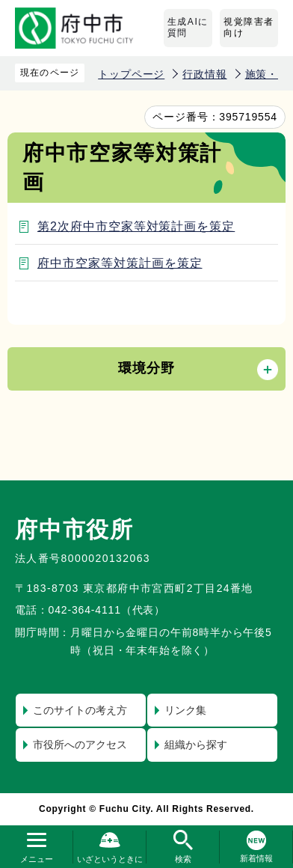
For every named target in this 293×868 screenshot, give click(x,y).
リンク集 (185, 710)
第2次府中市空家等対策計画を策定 (136, 226)
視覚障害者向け (249, 28)
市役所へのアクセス (80, 745)
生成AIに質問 (188, 28)
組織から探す (196, 745)
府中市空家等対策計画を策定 (120, 263)
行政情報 (204, 74)
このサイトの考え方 (80, 710)
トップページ (131, 74)
